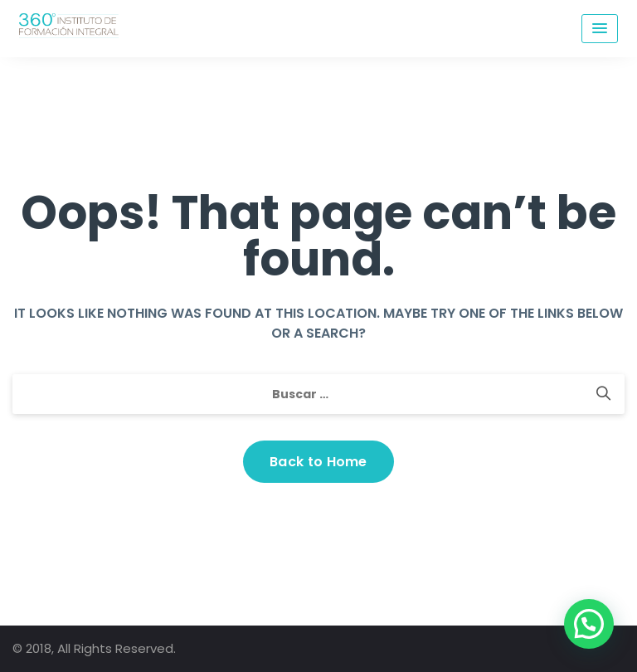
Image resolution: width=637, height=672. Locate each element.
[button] (589, 624)
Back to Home (318, 462)
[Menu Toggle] (600, 29)
